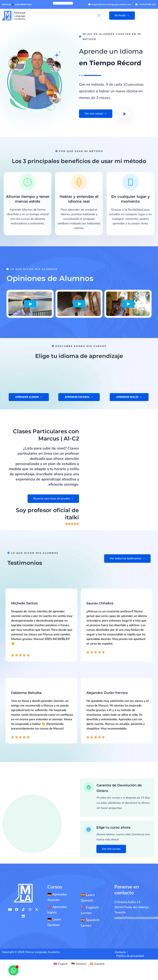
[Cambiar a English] (61, 964)
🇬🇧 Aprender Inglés (57, 910)
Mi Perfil (122, 15)
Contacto (120, 952)
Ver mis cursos (96, 113)
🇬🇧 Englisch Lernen (90, 910)
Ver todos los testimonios (127, 753)
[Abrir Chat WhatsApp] (13, 970)
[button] (99, 16)
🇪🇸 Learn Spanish (88, 898)
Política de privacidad (130, 956)
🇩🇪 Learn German (54, 922)
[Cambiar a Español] (97, 964)
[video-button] (124, 114)
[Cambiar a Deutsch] (79, 964)
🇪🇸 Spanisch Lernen (90, 923)
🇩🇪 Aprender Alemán (57, 897)
